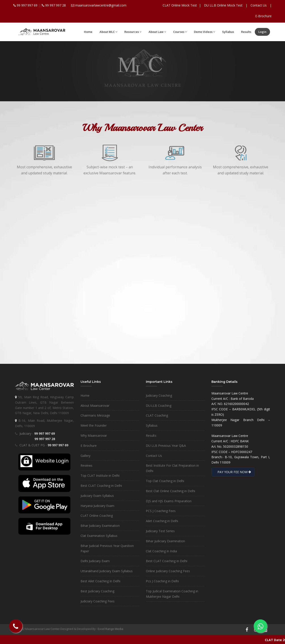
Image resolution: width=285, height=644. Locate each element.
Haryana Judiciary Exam (97, 506)
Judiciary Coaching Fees (98, 601)
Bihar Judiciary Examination (100, 526)
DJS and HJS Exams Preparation (169, 501)
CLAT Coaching (157, 415)
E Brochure (89, 446)
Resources (133, 32)
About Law (157, 32)
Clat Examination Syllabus (99, 536)
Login (262, 32)
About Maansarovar (95, 406)
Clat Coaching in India (161, 551)
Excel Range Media (111, 629)
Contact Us (259, 5)
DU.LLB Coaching (159, 406)
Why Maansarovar (94, 435)
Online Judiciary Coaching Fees (168, 571)
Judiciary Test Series (160, 531)
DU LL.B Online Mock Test (223, 5)
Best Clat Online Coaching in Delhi (170, 491)
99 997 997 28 (55, 5)
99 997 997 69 (28, 5)
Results (246, 32)
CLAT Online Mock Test (180, 5)
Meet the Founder (94, 425)
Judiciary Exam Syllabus (97, 496)
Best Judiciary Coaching (97, 591)
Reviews (86, 465)
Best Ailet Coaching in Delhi (100, 581)
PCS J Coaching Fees (161, 511)
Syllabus (228, 32)
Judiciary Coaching (159, 395)
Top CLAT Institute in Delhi (100, 476)
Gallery (85, 456)
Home (88, 32)
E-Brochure (263, 16)
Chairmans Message (95, 415)
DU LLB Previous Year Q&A (166, 446)
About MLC (108, 32)
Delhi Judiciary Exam (95, 561)
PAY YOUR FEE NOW (233, 472)
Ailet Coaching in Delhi (162, 521)
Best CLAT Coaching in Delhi (101, 486)
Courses (180, 32)
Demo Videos (204, 32)
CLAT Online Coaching (97, 516)
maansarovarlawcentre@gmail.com (101, 5)
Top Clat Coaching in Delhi (165, 481)
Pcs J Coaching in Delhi (162, 581)
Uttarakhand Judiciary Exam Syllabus (107, 571)
